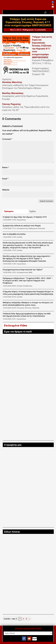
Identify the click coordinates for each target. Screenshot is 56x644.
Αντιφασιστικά (22, 228)
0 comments (40, 30)
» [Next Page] (30, 619)
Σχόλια (33, 211)
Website (6, 190)
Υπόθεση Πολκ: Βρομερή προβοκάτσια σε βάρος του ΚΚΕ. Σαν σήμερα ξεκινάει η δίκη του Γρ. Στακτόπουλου (27, 315)
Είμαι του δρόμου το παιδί (18, 332)
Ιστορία (20, 286)
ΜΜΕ (30, 272)
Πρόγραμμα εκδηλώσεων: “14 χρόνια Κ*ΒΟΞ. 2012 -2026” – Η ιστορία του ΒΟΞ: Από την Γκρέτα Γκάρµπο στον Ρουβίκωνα (28, 281)
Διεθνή (20, 237)
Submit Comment (46, 201)
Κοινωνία (42, 228)
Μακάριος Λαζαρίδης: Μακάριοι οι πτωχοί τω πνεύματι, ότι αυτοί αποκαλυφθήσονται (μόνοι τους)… (28, 304)
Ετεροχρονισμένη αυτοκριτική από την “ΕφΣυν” (23, 270)
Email (5, 179)
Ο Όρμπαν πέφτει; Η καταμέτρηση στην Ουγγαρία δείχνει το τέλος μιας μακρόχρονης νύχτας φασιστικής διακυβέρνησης (28, 293)
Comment (7, 139)
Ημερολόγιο (22, 220)
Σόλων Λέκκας (12, 532)
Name (6, 167)
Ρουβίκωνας (28, 286)
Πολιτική (28, 308)
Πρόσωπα (36, 308)
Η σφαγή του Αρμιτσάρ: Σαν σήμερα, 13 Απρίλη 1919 (25, 217)
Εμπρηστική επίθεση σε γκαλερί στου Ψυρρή (22, 226)
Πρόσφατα (9, 211)
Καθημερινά (28, 30)
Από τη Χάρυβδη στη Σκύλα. (14, 234)
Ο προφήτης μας (13, 445)
